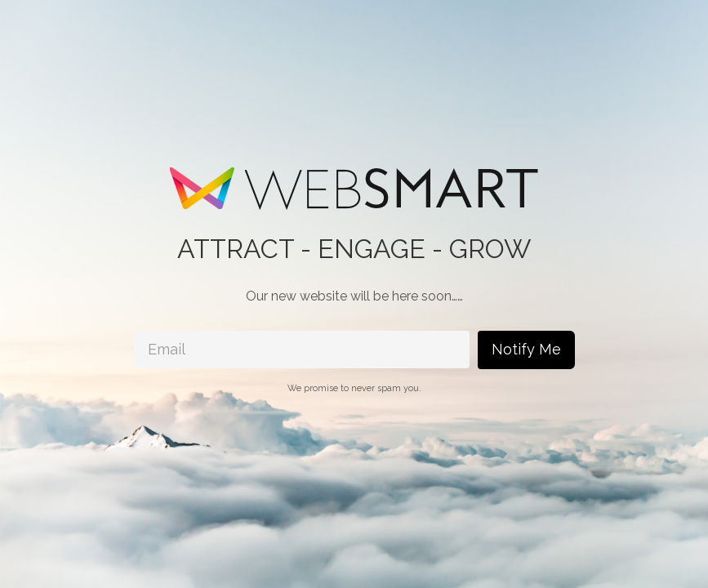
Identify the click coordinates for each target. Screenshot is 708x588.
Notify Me (526, 349)
